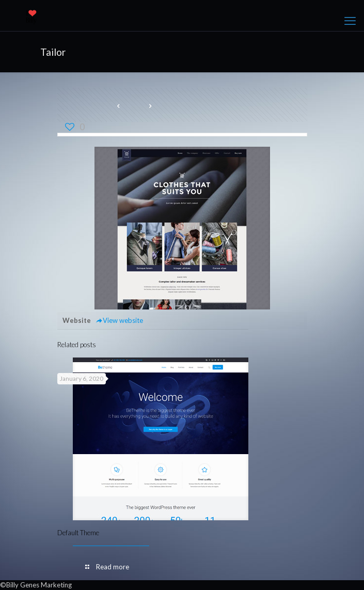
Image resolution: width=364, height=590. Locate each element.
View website (120, 320)
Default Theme (78, 533)
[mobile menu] (350, 21)
